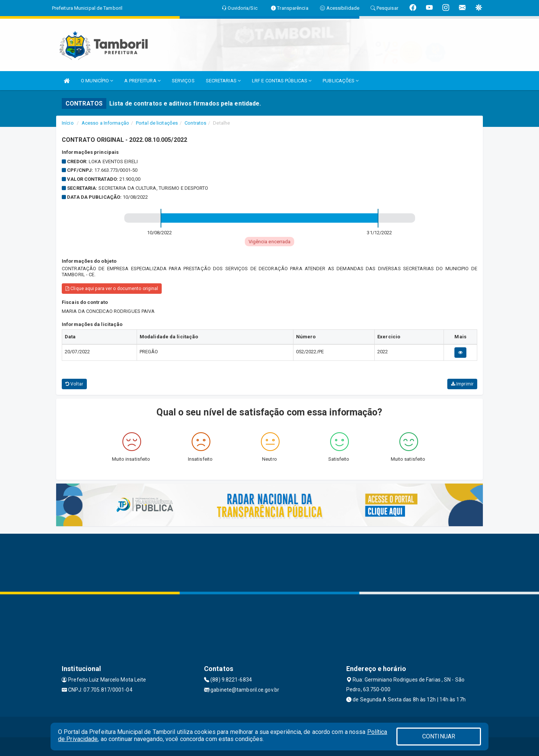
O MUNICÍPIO (97, 81)
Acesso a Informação (105, 123)
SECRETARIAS (223, 81)
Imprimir (462, 384)
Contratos (195, 123)
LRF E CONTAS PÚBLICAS (282, 81)
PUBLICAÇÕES (341, 81)
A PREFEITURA (142, 81)
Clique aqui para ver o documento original (112, 289)
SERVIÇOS (183, 81)
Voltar (74, 384)
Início (68, 123)
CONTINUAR (439, 736)
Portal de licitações (157, 123)
